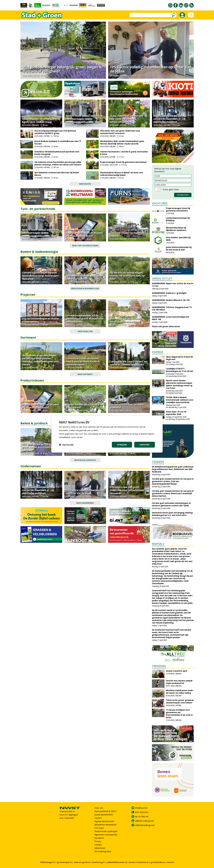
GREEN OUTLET (162, 278)
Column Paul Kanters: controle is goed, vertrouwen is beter (124, 153)
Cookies (98, 845)
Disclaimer (99, 838)
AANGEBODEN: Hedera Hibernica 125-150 (171, 300)
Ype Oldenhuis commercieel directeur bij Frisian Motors (57, 174)
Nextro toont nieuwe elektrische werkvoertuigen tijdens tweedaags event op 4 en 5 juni (84, 119)
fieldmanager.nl (48, 862)
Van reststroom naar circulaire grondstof (127, 406)
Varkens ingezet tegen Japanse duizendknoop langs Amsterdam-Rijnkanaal (40, 276)
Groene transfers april (176, 671)
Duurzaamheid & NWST (106, 811)
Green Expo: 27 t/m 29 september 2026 (176, 413)
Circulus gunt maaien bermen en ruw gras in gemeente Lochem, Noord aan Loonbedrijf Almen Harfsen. (173, 493)
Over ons (99, 808)
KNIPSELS (158, 544)
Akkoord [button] (145, 445)
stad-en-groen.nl (82, 862)
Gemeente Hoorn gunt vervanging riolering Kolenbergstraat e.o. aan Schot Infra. (172, 514)
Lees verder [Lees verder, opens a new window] (77, 437)
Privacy (98, 841)
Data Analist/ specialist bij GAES (178, 239)
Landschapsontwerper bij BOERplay (178, 219)
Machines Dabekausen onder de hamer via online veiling (180, 692)
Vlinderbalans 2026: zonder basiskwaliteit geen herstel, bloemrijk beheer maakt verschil (122, 142)
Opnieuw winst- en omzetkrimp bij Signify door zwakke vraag (41, 120)
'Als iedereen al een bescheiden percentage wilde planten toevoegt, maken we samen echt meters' (58, 163)
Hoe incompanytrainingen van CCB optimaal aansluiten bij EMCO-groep (55, 132)
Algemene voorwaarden (106, 835)
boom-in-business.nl (139, 862)
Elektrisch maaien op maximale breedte (127, 234)
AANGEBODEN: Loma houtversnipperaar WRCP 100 (171, 318)
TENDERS (158, 462)
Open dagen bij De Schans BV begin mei (179, 358)
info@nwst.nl (141, 808)
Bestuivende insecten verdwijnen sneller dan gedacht (84, 277)
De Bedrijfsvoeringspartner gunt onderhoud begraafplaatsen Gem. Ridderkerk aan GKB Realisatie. (173, 469)
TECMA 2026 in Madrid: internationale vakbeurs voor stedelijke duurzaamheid (180, 400)
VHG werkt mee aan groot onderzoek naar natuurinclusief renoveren (120, 132)
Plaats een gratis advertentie (166, 326)
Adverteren (100, 848)
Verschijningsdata (103, 851)
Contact (98, 818)
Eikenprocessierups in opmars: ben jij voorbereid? (85, 406)
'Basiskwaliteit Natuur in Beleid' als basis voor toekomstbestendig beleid (122, 174)
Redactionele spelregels (106, 831)
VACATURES (160, 203)
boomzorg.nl (98, 862)
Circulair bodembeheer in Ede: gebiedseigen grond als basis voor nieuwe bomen (85, 319)
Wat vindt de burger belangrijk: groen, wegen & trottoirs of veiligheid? (62, 69)
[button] (66, 445)
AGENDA (158, 352)
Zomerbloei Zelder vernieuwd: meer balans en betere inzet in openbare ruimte (83, 361)
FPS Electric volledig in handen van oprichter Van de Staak (151, 69)
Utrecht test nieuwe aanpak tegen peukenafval (179, 682)
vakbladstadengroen (145, 825)
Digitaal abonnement (104, 821)
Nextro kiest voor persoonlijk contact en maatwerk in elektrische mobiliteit (170, 119)
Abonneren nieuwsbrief (105, 825)
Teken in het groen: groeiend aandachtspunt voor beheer (180, 701)
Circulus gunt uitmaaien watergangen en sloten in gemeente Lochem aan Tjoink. (171, 504)
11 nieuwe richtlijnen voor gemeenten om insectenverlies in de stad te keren (179, 714)
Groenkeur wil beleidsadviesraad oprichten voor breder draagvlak (57, 153)
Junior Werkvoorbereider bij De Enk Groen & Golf (179, 248)
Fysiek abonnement (104, 815)
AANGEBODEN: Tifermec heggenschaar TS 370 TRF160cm (172, 308)
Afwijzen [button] (122, 445)
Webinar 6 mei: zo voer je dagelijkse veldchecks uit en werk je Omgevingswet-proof (84, 233)
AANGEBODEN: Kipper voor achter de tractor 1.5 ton (173, 285)
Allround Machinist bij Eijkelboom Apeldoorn (176, 229)
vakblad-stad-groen (144, 821)
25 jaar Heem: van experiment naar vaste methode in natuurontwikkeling (126, 119)
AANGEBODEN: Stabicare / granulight (169, 293)
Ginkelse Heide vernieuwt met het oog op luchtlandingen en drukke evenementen (41, 319)
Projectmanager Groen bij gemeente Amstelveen (123, 162)
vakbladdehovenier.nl (117, 862)
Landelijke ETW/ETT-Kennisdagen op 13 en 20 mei (179, 370)
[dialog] (107, 434)
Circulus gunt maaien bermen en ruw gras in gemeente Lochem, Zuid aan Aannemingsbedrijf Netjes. (173, 481)
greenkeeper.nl (64, 862)
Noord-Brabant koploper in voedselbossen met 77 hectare (58, 142)
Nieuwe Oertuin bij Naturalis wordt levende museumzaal (125, 320)
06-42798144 (142, 816)
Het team (99, 828)
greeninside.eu (158, 862)
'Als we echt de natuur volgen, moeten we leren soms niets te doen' (127, 276)
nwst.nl (170, 862)
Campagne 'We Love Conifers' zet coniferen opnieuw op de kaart (128, 363)
